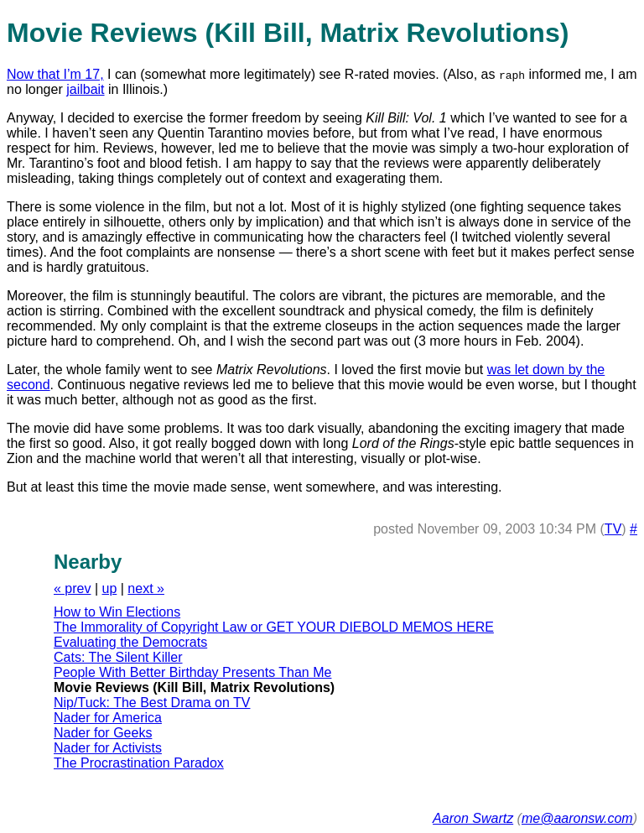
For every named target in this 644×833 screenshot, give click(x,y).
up (110, 588)
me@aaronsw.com (577, 818)
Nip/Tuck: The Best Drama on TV (152, 703)
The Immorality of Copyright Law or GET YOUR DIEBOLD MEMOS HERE (274, 627)
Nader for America (108, 718)
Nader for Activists (108, 748)
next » (146, 588)
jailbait (85, 89)
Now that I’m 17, (55, 74)
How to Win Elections (117, 612)
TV (613, 529)
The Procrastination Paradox (139, 763)
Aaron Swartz (473, 818)
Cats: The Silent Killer (118, 657)
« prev (72, 588)
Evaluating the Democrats (130, 642)
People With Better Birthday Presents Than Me (192, 672)
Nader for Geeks (103, 733)
